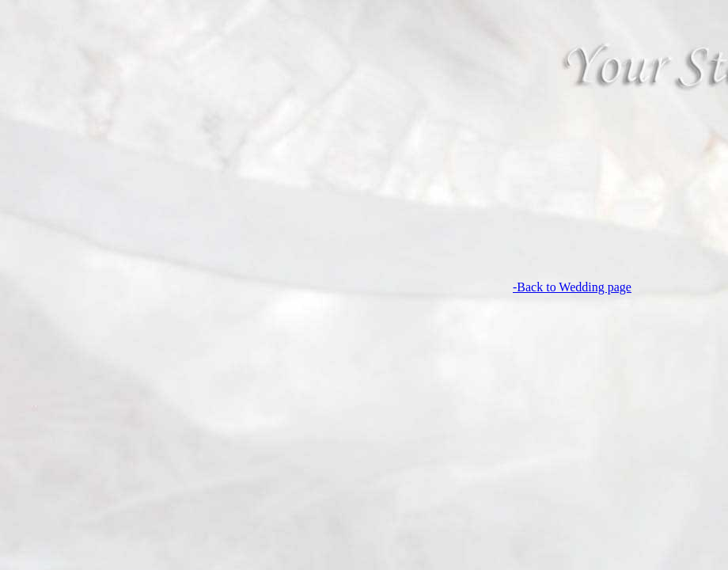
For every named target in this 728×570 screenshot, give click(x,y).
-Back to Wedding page (319, 287)
